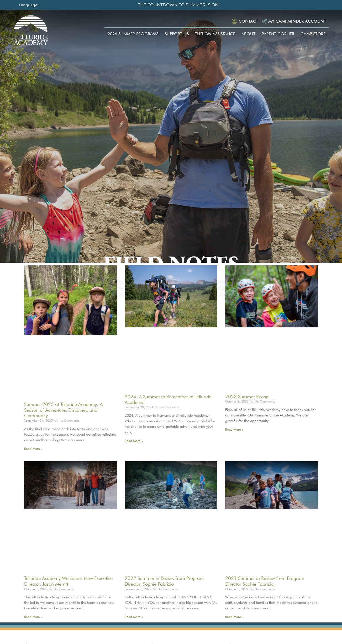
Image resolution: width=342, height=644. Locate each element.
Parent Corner (278, 34)
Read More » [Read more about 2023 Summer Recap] (234, 429)
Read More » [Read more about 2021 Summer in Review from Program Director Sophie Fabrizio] (234, 617)
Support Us (177, 34)
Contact (248, 21)
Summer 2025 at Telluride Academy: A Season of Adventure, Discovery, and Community (63, 410)
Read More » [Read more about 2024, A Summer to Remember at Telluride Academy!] (134, 441)
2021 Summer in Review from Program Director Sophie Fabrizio (265, 581)
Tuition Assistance (215, 34)
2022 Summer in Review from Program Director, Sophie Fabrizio (164, 581)
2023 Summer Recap (247, 397)
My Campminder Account (297, 21)
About (248, 34)
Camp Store (313, 34)
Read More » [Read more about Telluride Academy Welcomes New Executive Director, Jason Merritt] (33, 617)
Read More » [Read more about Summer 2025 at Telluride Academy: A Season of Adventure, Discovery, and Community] (33, 449)
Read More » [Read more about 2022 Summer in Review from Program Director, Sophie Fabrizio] (134, 617)
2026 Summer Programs (133, 34)
